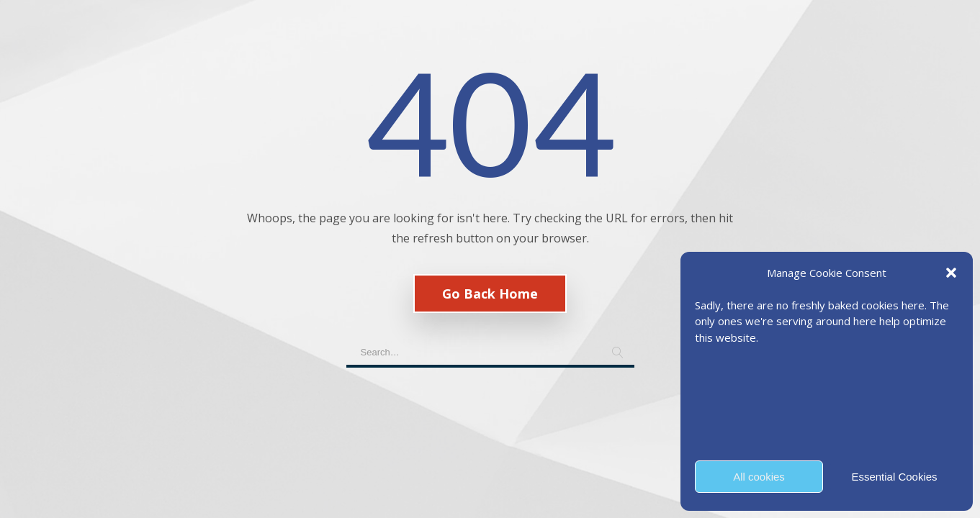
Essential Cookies (894, 477)
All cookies (759, 477)
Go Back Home (490, 294)
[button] (951, 273)
